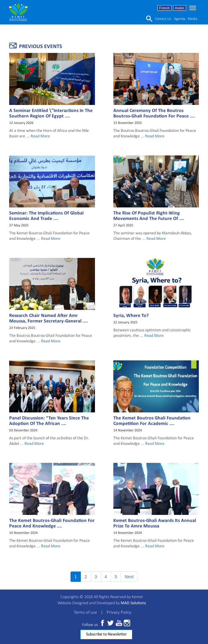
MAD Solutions (133, 603)
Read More (40, 136)
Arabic (180, 8)
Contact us (163, 19)
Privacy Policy (119, 613)
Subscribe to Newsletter (106, 634)
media (193, 19)
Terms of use (85, 613)
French (165, 8)
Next (129, 577)
